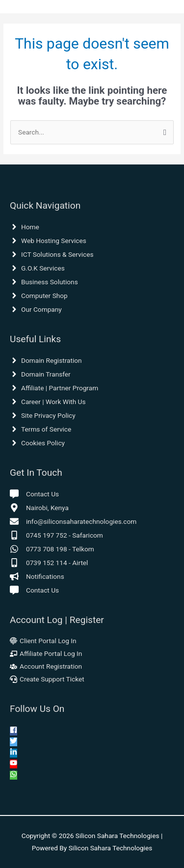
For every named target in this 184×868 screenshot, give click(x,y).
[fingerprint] (43, 641)
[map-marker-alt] (39, 508)
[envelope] (73, 521)
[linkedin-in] (13, 753)
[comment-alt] (34, 494)
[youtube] (13, 764)
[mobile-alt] (56, 535)
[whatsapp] (52, 549)
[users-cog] (46, 666)
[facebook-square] (13, 731)
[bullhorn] (37, 576)
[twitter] (13, 742)
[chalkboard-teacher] (46, 653)
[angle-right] (25, 227)
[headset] (47, 679)
